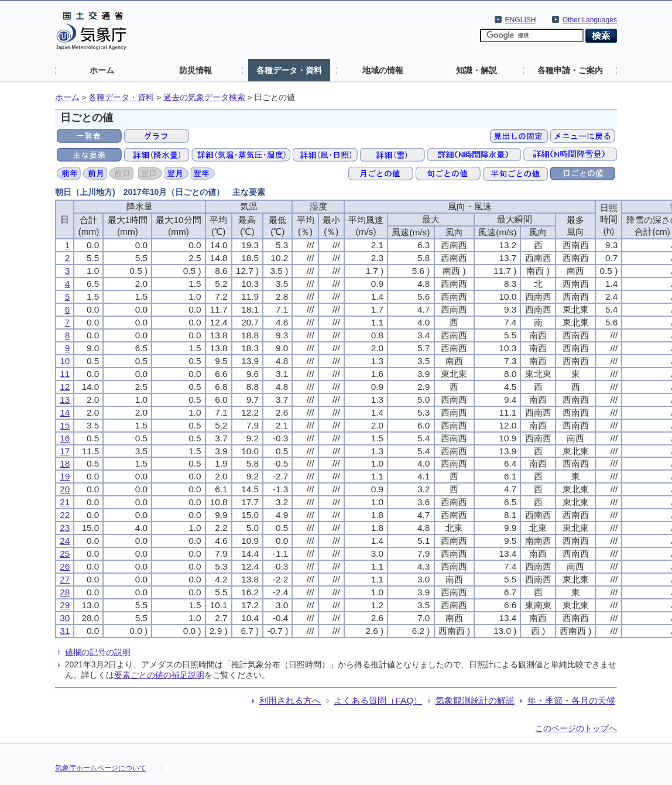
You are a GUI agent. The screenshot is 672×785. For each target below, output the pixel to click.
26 (65, 566)
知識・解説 (476, 70)
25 (65, 553)
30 (65, 618)
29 (65, 605)
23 (65, 528)
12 (65, 387)
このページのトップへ (576, 728)
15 (65, 425)
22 (65, 515)
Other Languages (590, 20)
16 (65, 438)
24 (65, 541)
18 (65, 463)
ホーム (102, 70)
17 (65, 451)
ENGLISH (521, 20)
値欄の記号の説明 (98, 652)
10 (65, 361)
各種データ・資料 (289, 70)
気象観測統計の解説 (475, 700)
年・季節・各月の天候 (571, 700)
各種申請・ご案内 (570, 70)
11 (65, 374)
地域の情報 (383, 70)
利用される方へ (290, 700)
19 (65, 476)
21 (65, 502)
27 (65, 579)
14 (65, 412)
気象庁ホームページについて (101, 768)
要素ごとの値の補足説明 (159, 675)
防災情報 (196, 70)
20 (65, 489)
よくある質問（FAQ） (378, 700)
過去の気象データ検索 (204, 97)
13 (65, 400)
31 (65, 631)
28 (65, 592)
